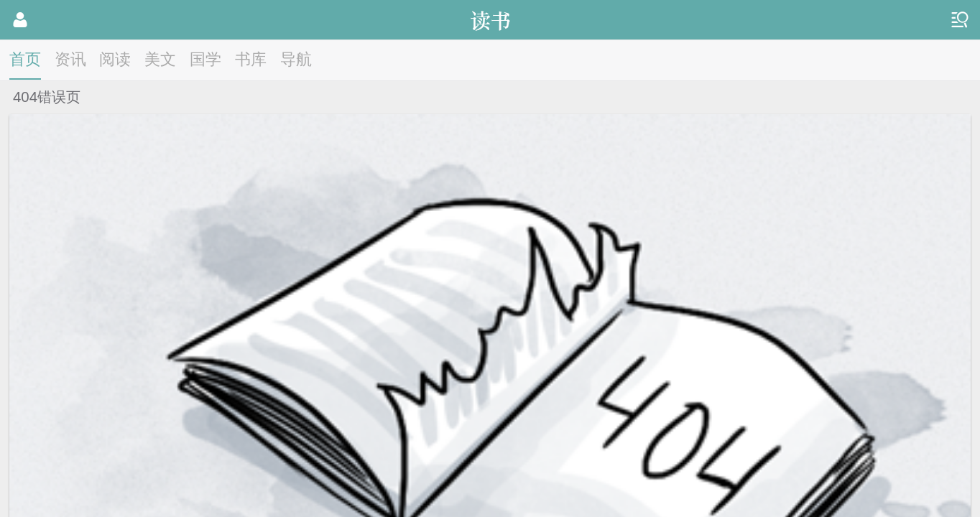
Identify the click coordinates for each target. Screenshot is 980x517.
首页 (25, 59)
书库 (251, 59)
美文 (160, 59)
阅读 (115, 59)
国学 (205, 59)
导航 (296, 59)
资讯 (70, 59)
